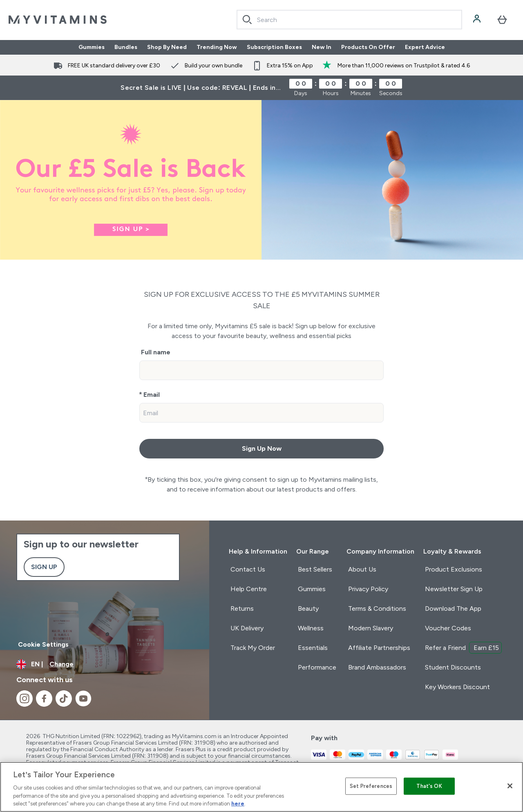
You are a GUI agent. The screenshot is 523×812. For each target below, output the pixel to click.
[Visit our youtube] (83, 699)
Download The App (453, 608)
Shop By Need (167, 47)
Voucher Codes (448, 628)
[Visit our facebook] (44, 699)
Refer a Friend (463, 648)
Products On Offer (368, 47)
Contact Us (248, 569)
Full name (156, 352)
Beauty (308, 608)
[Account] (478, 20)
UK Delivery (247, 628)
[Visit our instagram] (25, 699)
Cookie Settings (43, 644)
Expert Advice (425, 47)
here (238, 804)
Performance (317, 667)
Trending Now (217, 47)
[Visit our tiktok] (64, 699)
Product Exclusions (454, 569)
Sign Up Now (262, 448)
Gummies (92, 47)
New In (322, 47)
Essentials (313, 648)
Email (152, 395)
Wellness (311, 628)
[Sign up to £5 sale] (261, 180)
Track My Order (253, 648)
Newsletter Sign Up (454, 589)
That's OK (429, 786)
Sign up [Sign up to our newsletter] (44, 567)
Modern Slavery (371, 628)
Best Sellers (315, 569)
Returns (242, 608)
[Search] (247, 20)
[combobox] (349, 20)
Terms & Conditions (377, 608)
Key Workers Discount (457, 687)
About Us (362, 569)
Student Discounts (453, 667)
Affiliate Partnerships (379, 648)
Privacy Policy (368, 589)
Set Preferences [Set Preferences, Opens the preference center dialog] (371, 786)
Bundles (126, 47)
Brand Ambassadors (377, 667)
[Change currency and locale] (105, 664)
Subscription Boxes (274, 47)
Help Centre (249, 589)
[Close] (510, 786)
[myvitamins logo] (58, 20)
